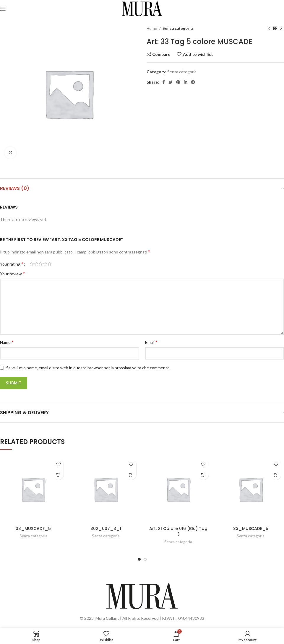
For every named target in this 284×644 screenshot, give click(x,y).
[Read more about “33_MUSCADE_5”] (58, 475)
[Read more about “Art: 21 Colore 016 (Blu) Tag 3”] (203, 475)
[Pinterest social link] (178, 82)
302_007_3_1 (106, 528)
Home (152, 28)
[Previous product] (269, 29)
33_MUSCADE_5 (33, 528)
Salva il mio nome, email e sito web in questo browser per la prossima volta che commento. (88, 368)
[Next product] (281, 29)
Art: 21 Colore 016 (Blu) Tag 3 (178, 531)
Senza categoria (178, 28)
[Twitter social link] (171, 82)
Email (151, 342)
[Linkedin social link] (186, 82)
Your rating (12, 264)
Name (7, 342)
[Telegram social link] (193, 82)
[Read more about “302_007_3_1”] (131, 475)
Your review (12, 273)
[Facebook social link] (164, 82)
